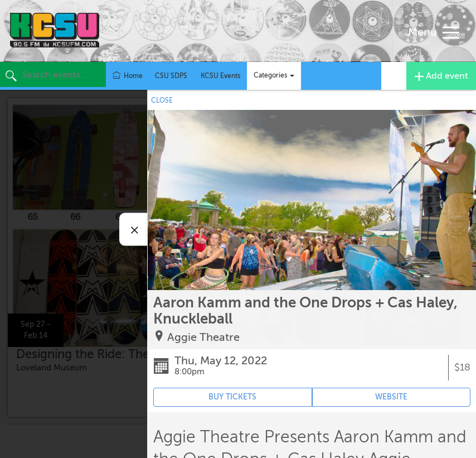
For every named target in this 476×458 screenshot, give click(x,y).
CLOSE (162, 100)
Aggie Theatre (203, 337)
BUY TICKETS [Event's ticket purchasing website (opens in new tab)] (232, 397)
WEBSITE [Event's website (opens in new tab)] (391, 397)
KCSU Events (220, 76)
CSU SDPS (171, 76)
